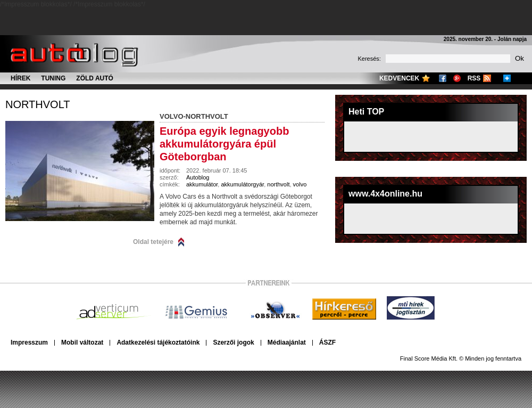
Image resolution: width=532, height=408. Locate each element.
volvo (300, 184)
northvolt (38, 104)
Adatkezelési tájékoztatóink (158, 342)
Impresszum (29, 342)
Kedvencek (399, 78)
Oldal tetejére (153, 242)
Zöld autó (95, 78)
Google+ (457, 78)
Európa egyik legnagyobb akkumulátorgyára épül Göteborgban (224, 144)
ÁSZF (327, 342)
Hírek (20, 78)
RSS (474, 78)
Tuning (53, 78)
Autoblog (198, 177)
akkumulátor (202, 184)
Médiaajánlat (287, 342)
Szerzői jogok (233, 342)
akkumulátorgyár (242, 184)
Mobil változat (82, 342)
